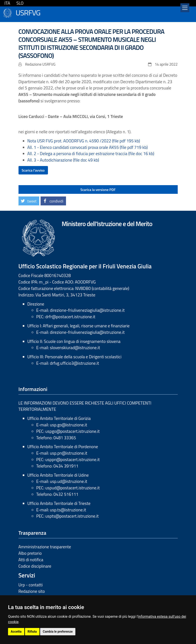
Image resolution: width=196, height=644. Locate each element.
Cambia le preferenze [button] (58, 632)
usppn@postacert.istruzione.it (72, 459)
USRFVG (28, 12)
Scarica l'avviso (33, 170)
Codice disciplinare (35, 566)
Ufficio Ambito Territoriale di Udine (58, 475)
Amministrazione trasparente (45, 547)
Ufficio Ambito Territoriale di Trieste (59, 503)
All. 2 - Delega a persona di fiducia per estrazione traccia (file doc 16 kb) (91, 153)
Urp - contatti (31, 585)
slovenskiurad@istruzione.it (75, 347)
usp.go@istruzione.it (69, 425)
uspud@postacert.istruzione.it (72, 488)
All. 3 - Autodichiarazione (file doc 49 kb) (63, 160)
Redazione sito (32, 591)
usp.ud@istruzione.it (69, 481)
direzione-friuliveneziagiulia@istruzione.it (87, 310)
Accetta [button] (16, 632)
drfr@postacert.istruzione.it (70, 317)
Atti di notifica (31, 560)
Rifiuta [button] (32, 632)
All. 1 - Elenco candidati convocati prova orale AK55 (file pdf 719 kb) (88, 147)
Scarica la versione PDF (98, 190)
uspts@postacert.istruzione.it (72, 516)
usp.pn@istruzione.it (69, 453)
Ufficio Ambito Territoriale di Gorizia (59, 418)
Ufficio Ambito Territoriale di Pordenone (63, 447)
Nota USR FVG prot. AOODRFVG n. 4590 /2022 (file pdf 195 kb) (84, 141)
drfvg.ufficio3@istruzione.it (74, 363)
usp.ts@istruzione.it (68, 510)
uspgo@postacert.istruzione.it (72, 431)
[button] (29, 201)
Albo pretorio (30, 553)
